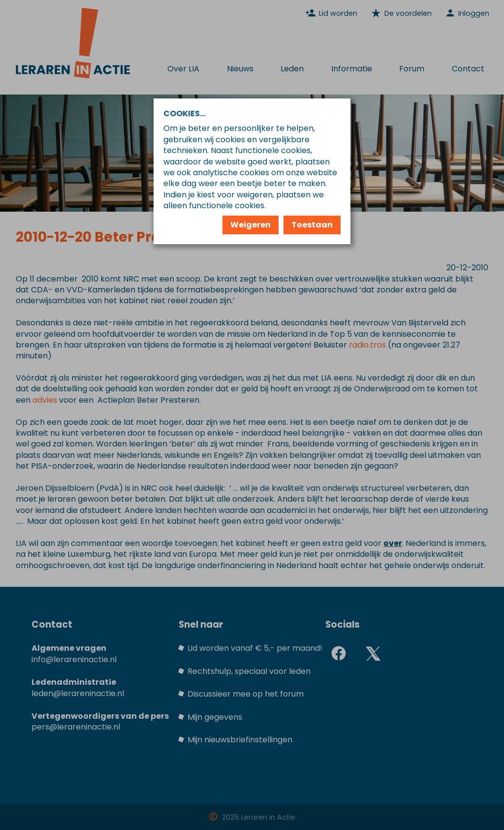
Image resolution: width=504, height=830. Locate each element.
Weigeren (251, 225)
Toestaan (312, 225)
